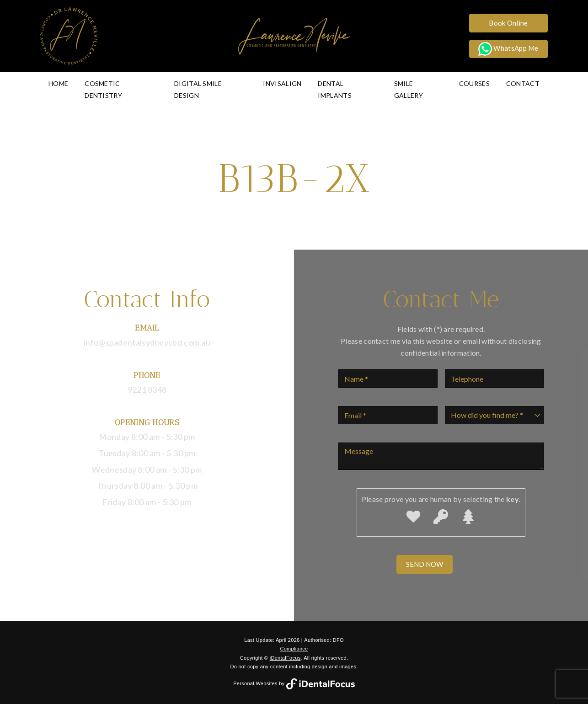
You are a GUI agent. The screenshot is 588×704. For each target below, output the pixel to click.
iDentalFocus (285, 658)
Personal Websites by (294, 683)
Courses (474, 83)
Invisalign (282, 83)
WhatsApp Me (508, 49)
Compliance (294, 649)
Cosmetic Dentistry (103, 89)
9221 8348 (147, 389)
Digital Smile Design (198, 89)
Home (58, 83)
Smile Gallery (409, 89)
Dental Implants (334, 89)
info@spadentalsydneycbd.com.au (147, 342)
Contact (523, 83)
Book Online (508, 23)
